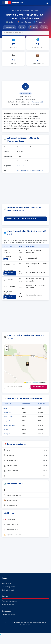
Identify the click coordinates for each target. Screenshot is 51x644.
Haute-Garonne (22, 10)
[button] (27, 365)
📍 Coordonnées (9, 27)
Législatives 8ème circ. (12, 536)
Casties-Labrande (9, 426)
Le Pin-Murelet (8, 418)
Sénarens (7, 431)
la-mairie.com (18, 624)
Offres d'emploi (10, 501)
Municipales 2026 (11, 526)
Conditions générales (8, 588)
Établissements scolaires (10, 602)
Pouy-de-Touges (9, 422)
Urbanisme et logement (9, 615)
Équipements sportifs (12, 496)
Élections (5, 609)
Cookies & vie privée (8, 591)
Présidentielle (10, 520)
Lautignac (7, 435)
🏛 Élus (22, 27)
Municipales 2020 (37, 103)
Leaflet (27, 383)
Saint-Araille (7, 413)
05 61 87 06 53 (21, 167)
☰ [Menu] (47, 3)
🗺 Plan (44, 27)
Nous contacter (7, 585)
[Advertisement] (25, 74)
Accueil (14, 10)
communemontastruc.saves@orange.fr (30, 171)
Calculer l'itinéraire (39, 388)
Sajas (5, 409)
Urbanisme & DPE (11, 506)
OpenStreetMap (36, 383)
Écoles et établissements (13, 491)
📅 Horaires (33, 27)
